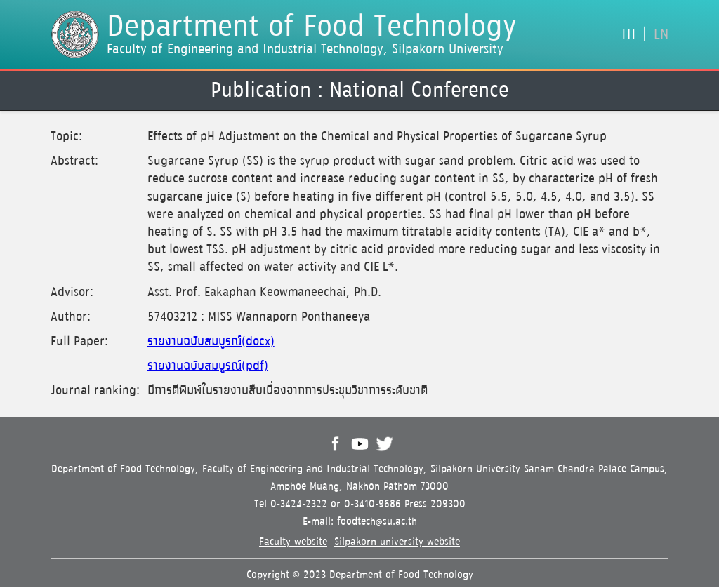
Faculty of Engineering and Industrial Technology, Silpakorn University (305, 49)
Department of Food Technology (312, 27)
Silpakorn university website (397, 542)
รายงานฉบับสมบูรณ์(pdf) (208, 366)
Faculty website (293, 542)
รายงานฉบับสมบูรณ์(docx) (211, 342)
